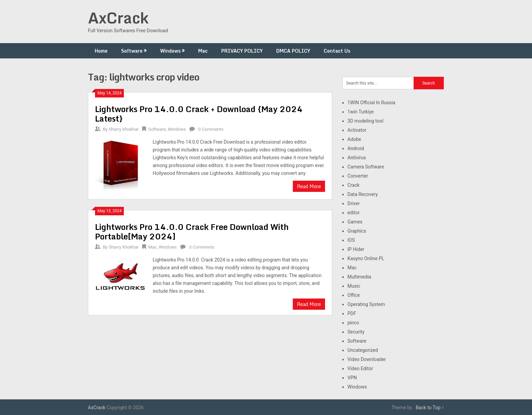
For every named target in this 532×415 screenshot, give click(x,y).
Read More (309, 186)
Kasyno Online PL (366, 258)
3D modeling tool (365, 121)
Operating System (366, 304)
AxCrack (118, 18)
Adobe (354, 139)
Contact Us (337, 51)
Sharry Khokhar (123, 129)
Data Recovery (363, 194)
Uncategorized (363, 350)
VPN (352, 378)
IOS (351, 240)
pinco (353, 323)
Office (354, 295)
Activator (357, 130)
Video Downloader (367, 359)
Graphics (357, 231)
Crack (354, 185)
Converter (358, 176)
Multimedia (359, 277)
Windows (170, 51)
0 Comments (211, 129)
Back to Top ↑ (430, 408)
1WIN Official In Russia (371, 103)
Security (356, 332)
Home (101, 51)
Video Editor (360, 368)
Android (356, 148)
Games (355, 222)
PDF (352, 313)
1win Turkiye (360, 112)
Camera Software (366, 167)
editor (354, 213)
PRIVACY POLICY (242, 51)
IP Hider (356, 249)
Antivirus (357, 158)
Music (354, 286)
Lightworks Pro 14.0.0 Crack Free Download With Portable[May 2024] (192, 231)
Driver (354, 203)
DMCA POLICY (293, 51)
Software (132, 51)
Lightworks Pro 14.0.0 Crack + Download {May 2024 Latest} (199, 114)
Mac (203, 51)
